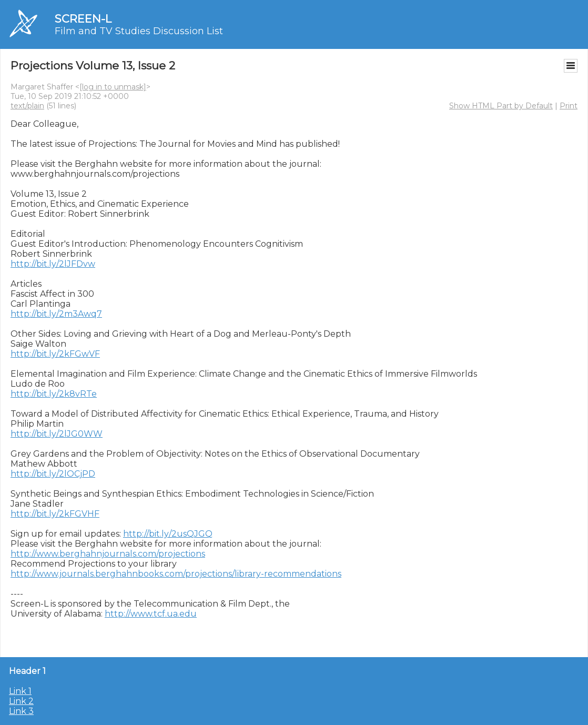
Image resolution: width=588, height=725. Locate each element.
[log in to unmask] (113, 87)
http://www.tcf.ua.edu (151, 614)
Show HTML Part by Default (501, 106)
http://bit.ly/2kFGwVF (55, 354)
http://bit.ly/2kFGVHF (55, 514)
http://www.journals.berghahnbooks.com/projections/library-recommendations (176, 574)
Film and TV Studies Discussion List (139, 31)
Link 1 (20, 691)
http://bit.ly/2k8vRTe (54, 394)
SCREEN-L (83, 19)
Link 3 (21, 711)
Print (569, 106)
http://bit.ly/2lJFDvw (53, 264)
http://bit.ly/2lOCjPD (53, 474)
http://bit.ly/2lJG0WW (57, 434)
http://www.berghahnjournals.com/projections (108, 554)
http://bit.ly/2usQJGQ (168, 534)
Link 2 (21, 701)
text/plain (27, 106)
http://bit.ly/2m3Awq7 (56, 314)
